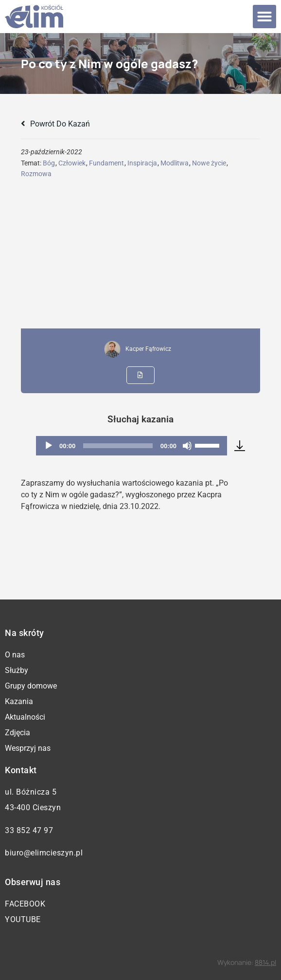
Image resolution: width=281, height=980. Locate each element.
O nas (15, 655)
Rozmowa (36, 174)
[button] (264, 17)
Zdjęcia (18, 733)
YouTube (23, 919)
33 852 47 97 (29, 830)
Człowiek (72, 163)
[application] (132, 446)
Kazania (19, 701)
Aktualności (25, 717)
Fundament (106, 163)
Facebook (25, 904)
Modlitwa (175, 163)
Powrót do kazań (55, 124)
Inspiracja (142, 163)
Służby (17, 670)
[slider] (118, 446)
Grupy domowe (31, 686)
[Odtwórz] (49, 446)
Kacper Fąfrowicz (148, 349)
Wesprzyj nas (28, 748)
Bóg (49, 163)
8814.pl (265, 962)
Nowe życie (209, 163)
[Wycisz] (187, 446)
